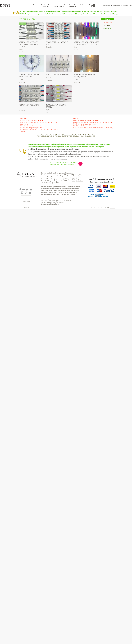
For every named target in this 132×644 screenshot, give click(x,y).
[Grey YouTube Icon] (31, 190)
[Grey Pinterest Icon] (26, 193)
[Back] (108, 19)
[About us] (45, 7)
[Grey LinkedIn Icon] (30, 193)
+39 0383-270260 (78, 181)
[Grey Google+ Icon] (24, 190)
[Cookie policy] (26, 201)
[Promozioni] (108, 25)
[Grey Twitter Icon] (27, 190)
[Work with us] (59, 7)
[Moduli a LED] (108, 28)
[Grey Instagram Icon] (22, 193)
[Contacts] (73, 7)
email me (113, 208)
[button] (92, 6)
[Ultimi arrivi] (108, 23)
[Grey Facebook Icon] (20, 190)
